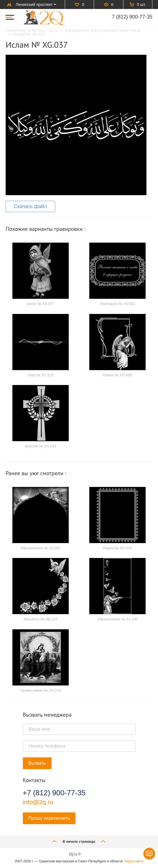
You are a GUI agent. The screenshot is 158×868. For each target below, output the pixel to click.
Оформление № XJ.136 (117, 619)
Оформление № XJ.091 (41, 548)
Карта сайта (134, 861)
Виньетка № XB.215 (41, 619)
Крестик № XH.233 (41, 446)
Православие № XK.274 (41, 690)
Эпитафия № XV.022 (117, 304)
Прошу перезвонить (49, 818)
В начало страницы (79, 841)
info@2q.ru (38, 802)
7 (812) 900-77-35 (132, 17)
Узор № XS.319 (41, 375)
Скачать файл (30, 206)
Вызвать (37, 763)
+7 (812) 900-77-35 (54, 793)
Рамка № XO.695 (118, 375)
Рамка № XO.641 (118, 548)
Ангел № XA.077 (40, 304)
